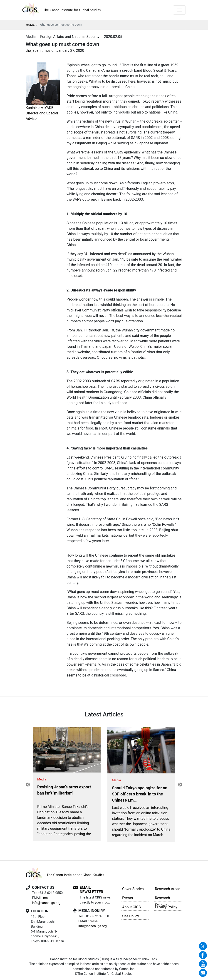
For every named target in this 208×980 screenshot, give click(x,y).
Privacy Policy (166, 907)
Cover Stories (133, 889)
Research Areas (167, 889)
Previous (28, 785)
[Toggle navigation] (179, 10)
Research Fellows (162, 899)
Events (128, 898)
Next (180, 785)
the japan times (38, 51)
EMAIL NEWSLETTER (91, 890)
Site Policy (131, 916)
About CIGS (131, 907)
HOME (30, 25)
